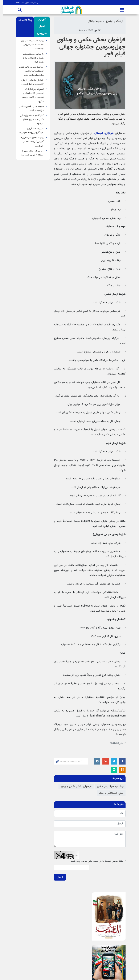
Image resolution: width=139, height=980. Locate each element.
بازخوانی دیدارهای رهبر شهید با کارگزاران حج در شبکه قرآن (32, 58)
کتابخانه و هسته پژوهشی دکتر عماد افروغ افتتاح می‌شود (30, 119)
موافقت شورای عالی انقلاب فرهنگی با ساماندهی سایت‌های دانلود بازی (30, 71)
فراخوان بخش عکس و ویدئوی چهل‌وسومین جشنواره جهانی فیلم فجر (90, 47)
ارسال (59, 877)
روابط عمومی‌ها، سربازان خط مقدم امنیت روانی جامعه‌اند (31, 45)
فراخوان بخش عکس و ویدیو (75, 787)
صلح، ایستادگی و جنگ (110, 793)
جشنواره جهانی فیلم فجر (109, 787)
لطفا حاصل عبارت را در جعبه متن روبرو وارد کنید (97, 861)
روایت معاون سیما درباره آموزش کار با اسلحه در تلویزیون (31, 142)
